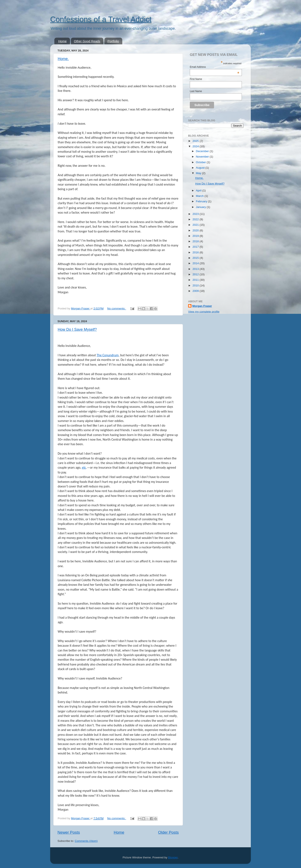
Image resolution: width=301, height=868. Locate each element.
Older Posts (168, 832)
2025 (196, 141)
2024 (196, 146)
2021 (196, 225)
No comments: (117, 308)
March (200, 196)
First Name (196, 79)
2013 (196, 269)
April (199, 190)
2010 (196, 285)
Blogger (173, 857)
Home (62, 41)
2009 (196, 291)
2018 (196, 241)
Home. (63, 59)
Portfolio (113, 41)
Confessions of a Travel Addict (101, 19)
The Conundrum (108, 355)
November (203, 157)
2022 (196, 219)
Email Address (215, 67)
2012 (196, 274)
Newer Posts (69, 832)
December (203, 151)
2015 (196, 258)
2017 (196, 247)
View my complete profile (204, 312)
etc (84, 467)
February (202, 201)
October (201, 162)
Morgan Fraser (202, 306)
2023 (196, 214)
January (201, 207)
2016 (196, 252)
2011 (196, 280)
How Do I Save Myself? (77, 330)
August (201, 168)
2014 (196, 263)
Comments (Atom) (86, 841)
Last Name (196, 91)
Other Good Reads (87, 41)
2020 (196, 230)
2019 (196, 236)
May (199, 173)
